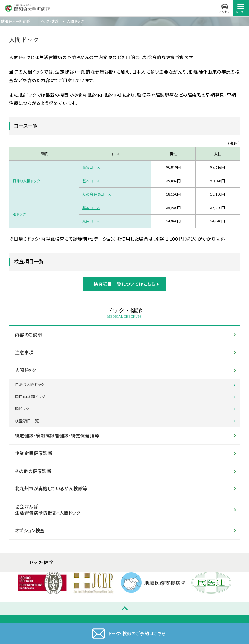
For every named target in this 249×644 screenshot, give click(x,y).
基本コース (91, 181)
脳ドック (19, 214)
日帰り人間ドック (26, 181)
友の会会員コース (97, 194)
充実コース (91, 167)
